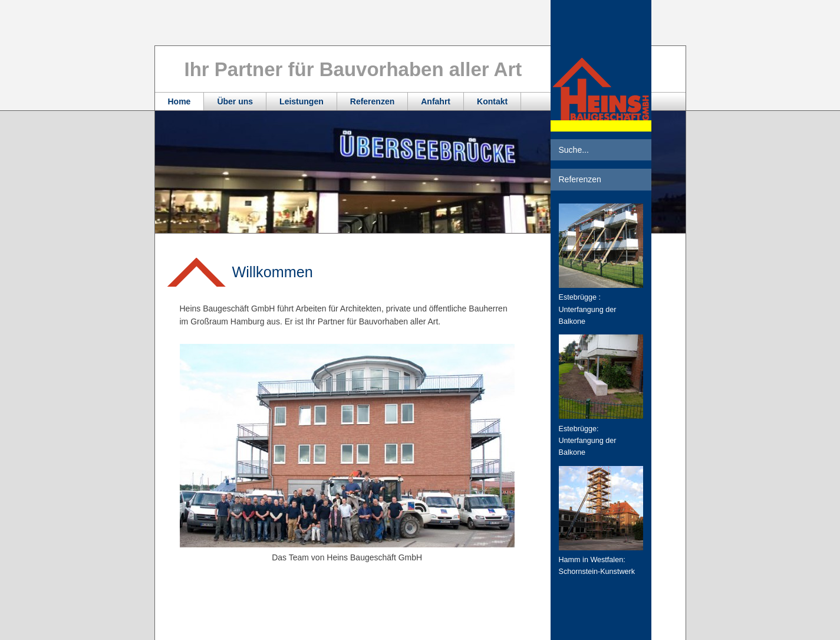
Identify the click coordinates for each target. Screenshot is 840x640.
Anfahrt (436, 101)
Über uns (235, 101)
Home (179, 101)
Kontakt (492, 101)
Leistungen (302, 101)
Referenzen (372, 101)
